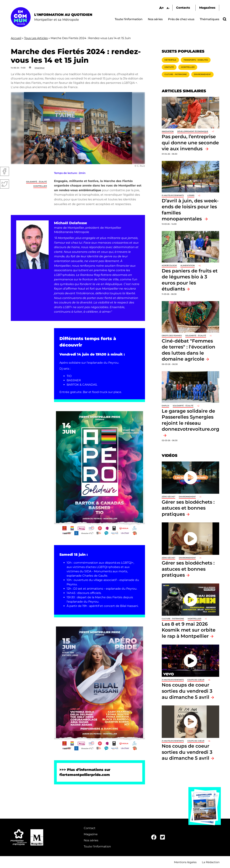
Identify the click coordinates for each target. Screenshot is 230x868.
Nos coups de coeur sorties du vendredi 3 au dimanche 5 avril (187, 691)
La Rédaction (211, 862)
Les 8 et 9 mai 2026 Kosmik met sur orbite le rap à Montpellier (189, 630)
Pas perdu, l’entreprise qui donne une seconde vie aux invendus (190, 143)
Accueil (16, 38)
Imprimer (40, 68)
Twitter (5, 184)
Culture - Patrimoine (176, 74)
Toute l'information (129, 19)
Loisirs (191, 195)
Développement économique (193, 131)
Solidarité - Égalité (36, 182)
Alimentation (188, 266)
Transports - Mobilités (196, 60)
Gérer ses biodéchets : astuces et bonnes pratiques (188, 508)
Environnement (202, 74)
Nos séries (155, 19)
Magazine (91, 834)
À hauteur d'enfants (173, 195)
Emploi (165, 406)
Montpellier (40, 186)
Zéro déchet (168, 497)
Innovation (168, 131)
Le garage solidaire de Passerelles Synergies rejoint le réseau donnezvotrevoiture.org (190, 420)
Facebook (5, 171)
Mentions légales (185, 862)
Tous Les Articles (36, 38)
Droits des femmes (172, 336)
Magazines (207, 8)
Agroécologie (169, 266)
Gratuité (169, 67)
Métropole (170, 60)
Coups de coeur (196, 680)
